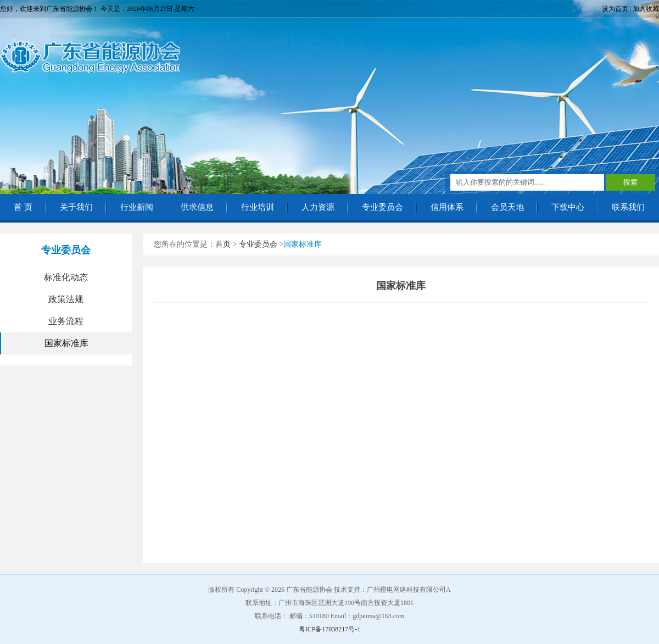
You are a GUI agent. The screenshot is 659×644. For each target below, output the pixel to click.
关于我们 (76, 207)
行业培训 (258, 207)
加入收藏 (646, 9)
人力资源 (318, 207)
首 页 (23, 207)
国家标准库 (66, 343)
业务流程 (66, 321)
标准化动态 (66, 277)
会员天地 (507, 207)
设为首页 (615, 9)
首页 (223, 244)
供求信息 (197, 207)
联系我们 (628, 207)
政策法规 (66, 299)
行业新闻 (137, 207)
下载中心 (568, 207)
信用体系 (447, 207)
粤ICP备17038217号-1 (330, 629)
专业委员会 (382, 207)
